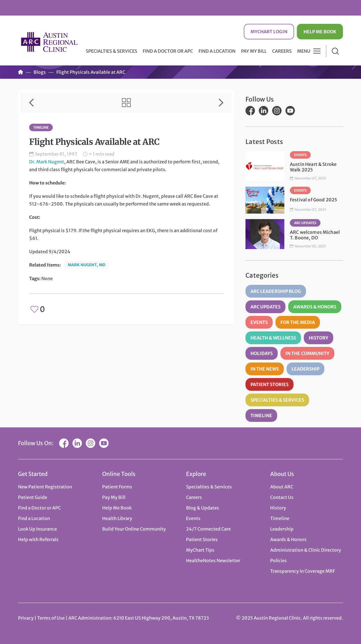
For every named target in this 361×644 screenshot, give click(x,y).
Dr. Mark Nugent (47, 162)
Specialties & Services (277, 400)
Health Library (117, 518)
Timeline (41, 127)
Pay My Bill (254, 51)
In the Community (307, 353)
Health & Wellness (273, 338)
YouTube (290, 111)
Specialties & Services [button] (111, 51)
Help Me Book (320, 32)
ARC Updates (305, 223)
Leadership (305, 369)
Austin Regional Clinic (49, 42)
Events (300, 155)
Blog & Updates (203, 508)
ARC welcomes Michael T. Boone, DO (315, 235)
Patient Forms (117, 487)
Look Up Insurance (37, 529)
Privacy (26, 618)
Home (21, 72)
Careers (282, 51)
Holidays (262, 353)
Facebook (250, 111)
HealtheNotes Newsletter (213, 561)
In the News (265, 369)
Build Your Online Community (134, 529)
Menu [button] (304, 51)
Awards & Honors (315, 307)
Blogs (40, 72)
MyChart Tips (200, 550)
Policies (279, 561)
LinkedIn (264, 111)
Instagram (277, 111)
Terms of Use (51, 618)
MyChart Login (269, 32)
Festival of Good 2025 (314, 200)
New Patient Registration (45, 487)
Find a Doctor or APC (168, 51)
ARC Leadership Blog (276, 291)
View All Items (126, 103)
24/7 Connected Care (208, 529)
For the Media (298, 322)
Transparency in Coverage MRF (303, 571)
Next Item (221, 103)
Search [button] (335, 51)
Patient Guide (33, 497)
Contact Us (282, 497)
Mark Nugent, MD (87, 265)
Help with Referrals (38, 539)
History (319, 338)
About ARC (282, 487)
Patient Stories (270, 384)
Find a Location (217, 51)
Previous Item (31, 103)
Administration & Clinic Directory (306, 550)
